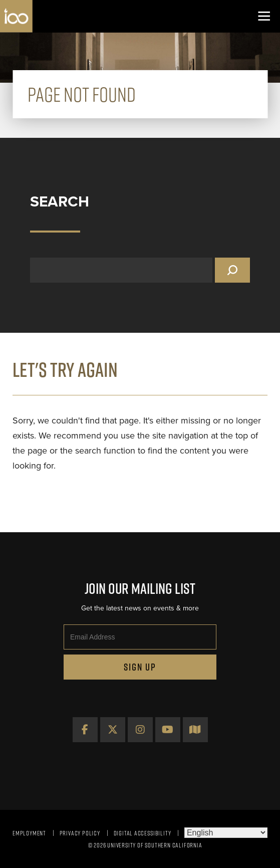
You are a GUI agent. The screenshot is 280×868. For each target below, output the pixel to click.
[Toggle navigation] (264, 16)
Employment (29, 833)
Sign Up (140, 667)
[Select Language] (226, 833)
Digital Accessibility (143, 833)
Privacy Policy (80, 833)
